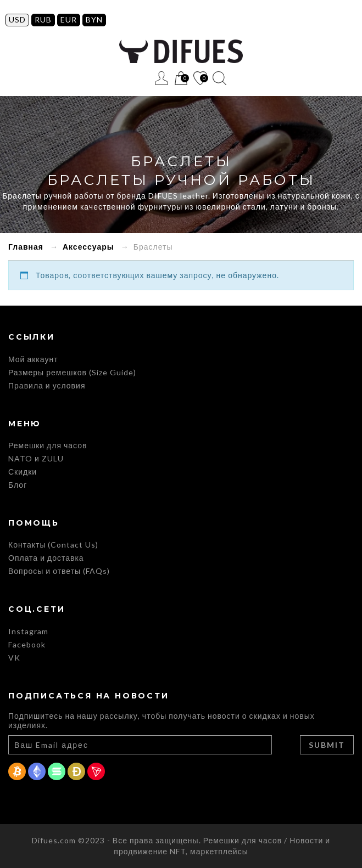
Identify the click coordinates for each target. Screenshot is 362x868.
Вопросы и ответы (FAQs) (59, 571)
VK (14, 658)
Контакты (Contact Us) (53, 545)
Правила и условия (47, 385)
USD (17, 19)
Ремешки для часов (48, 445)
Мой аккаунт (33, 359)
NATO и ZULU (36, 458)
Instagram (28, 631)
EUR (69, 19)
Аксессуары (88, 247)
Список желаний (200, 79)
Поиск (219, 78)
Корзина (181, 79)
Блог (18, 485)
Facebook (27, 644)
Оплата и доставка (46, 558)
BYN (94, 19)
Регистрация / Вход (162, 78)
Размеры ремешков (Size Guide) (72, 372)
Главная (26, 247)
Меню (143, 78)
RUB (43, 19)
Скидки (23, 472)
